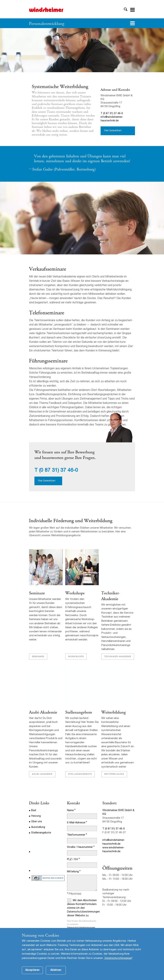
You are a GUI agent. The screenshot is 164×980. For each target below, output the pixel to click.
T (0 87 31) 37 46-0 (112, 114)
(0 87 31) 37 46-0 (59, 471)
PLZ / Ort (73, 860)
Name (70, 811)
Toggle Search (126, 9)
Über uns (37, 822)
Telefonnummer (76, 835)
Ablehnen (56, 970)
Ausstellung (38, 827)
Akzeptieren (32, 970)
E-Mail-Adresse (76, 823)
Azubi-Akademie (43, 712)
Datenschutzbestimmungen (81, 928)
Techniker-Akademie (111, 596)
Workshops (75, 593)
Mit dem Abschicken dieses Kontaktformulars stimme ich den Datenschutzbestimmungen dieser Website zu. (82, 908)
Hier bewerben (113, 131)
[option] (82, 50)
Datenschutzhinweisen (118, 958)
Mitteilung (73, 872)
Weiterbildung (114, 712)
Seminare (37, 593)
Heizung (36, 816)
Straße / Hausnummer (80, 847)
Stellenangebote (79, 712)
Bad (34, 811)
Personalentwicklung (47, 24)
